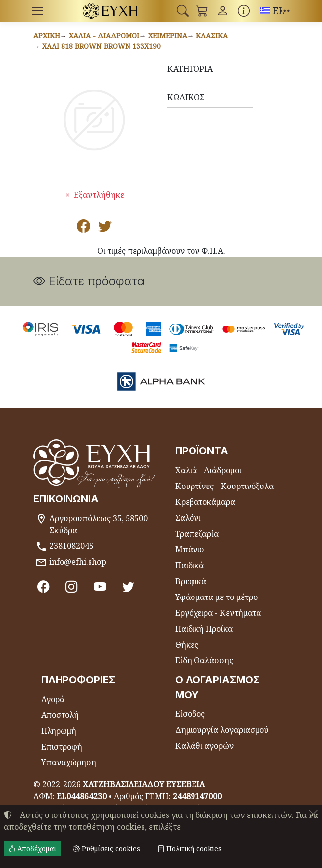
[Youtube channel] (100, 587)
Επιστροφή (62, 747)
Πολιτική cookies (190, 848)
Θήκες (187, 645)
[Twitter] (128, 587)
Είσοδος (190, 714)
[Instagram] (72, 587)
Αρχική (47, 35)
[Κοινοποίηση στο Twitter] (105, 228)
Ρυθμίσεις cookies (107, 848)
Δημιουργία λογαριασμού (222, 730)
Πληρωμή (59, 731)
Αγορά (53, 699)
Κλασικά (212, 35)
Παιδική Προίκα (204, 629)
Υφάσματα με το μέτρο (216, 597)
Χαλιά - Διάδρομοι (104, 35)
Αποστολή (60, 715)
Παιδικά (190, 565)
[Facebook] (43, 587)
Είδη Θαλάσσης (204, 660)
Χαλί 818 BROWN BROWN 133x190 (101, 46)
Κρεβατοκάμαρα (205, 502)
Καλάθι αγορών (204, 746)
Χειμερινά (168, 35)
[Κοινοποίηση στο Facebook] (84, 228)
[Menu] (38, 11)
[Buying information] (244, 11)
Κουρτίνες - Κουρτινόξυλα (225, 486)
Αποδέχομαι (32, 848)
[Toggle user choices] (223, 11)
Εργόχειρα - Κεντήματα (218, 613)
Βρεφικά (191, 581)
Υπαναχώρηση (69, 762)
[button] (183, 11)
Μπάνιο (190, 549)
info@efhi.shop (78, 562)
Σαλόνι (188, 518)
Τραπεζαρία (197, 534)
